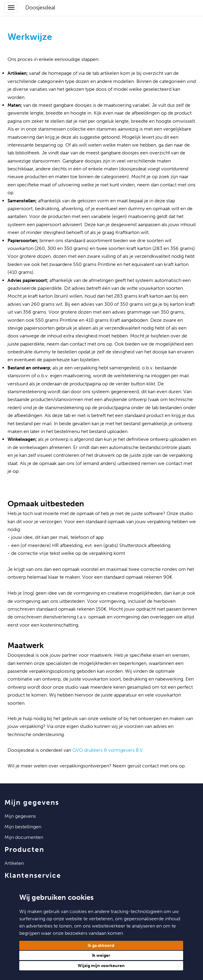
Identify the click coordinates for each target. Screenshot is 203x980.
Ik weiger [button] (101, 955)
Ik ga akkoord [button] (101, 945)
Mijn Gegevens (20, 816)
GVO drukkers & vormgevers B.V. (108, 750)
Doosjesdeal (40, 8)
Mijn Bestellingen (23, 827)
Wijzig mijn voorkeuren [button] (101, 966)
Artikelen (14, 863)
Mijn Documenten (24, 837)
